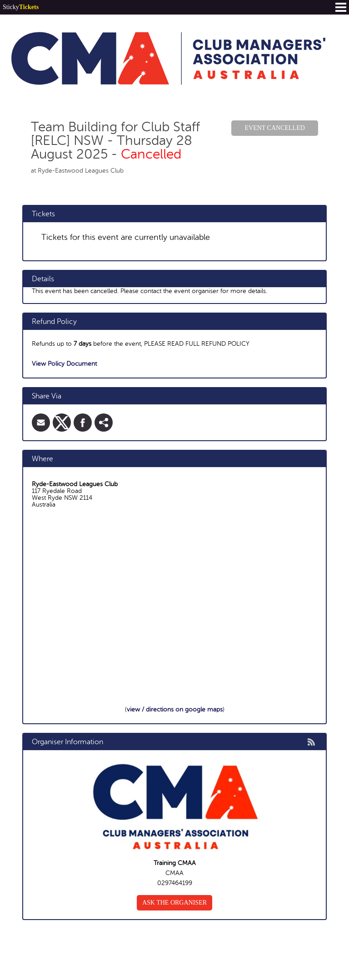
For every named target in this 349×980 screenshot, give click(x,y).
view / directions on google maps (175, 709)
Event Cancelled (274, 128)
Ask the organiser (174, 903)
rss (311, 742)
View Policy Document (64, 364)
